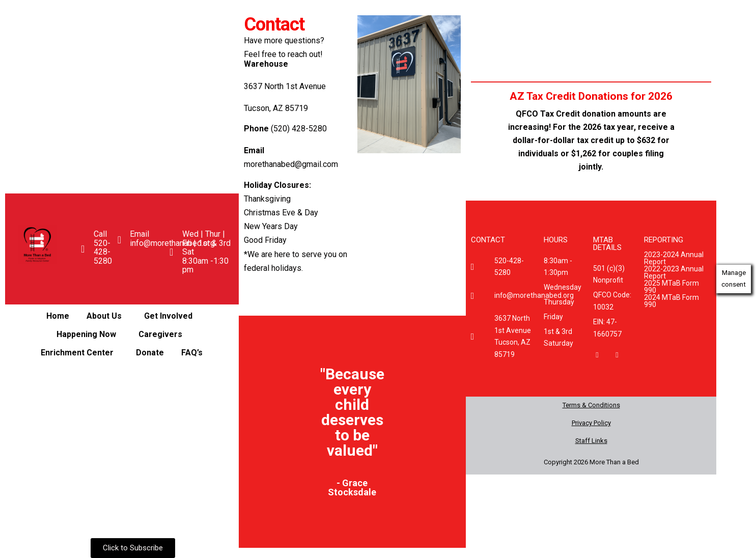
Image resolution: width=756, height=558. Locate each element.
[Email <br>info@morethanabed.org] (119, 240)
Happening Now (86, 334)
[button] (106, 316)
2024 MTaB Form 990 (671, 301)
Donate (150, 353)
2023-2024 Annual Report (674, 258)
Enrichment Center (77, 353)
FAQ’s (192, 353)
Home (57, 316)
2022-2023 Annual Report (674, 272)
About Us (104, 316)
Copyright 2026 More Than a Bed (591, 462)
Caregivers (160, 334)
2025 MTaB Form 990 (671, 287)
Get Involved (168, 316)
